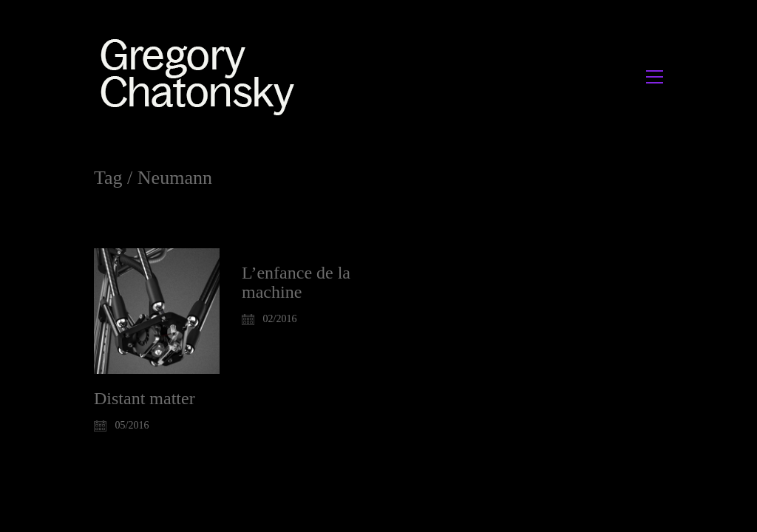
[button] (655, 77)
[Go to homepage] (201, 76)
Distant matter (145, 398)
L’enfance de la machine (296, 282)
